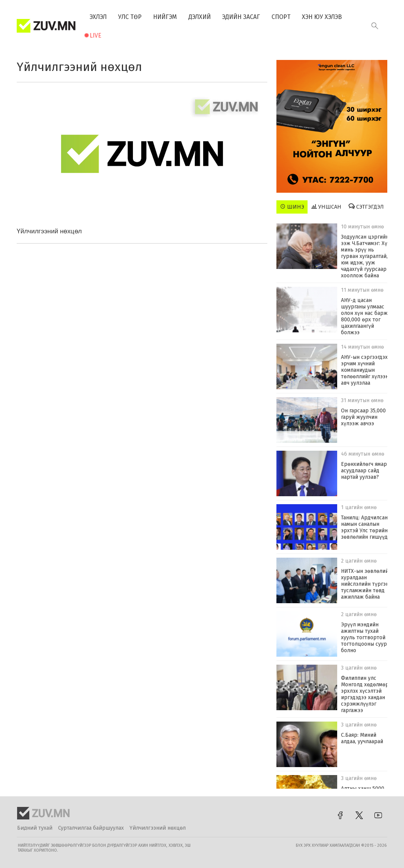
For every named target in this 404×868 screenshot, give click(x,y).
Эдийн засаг (241, 17)
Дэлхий (200, 17)
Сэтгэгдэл (366, 207)
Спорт (281, 17)
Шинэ (292, 207)
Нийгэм (165, 17)
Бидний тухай (35, 828)
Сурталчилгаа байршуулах (91, 828)
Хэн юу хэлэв (322, 17)
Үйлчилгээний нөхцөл (158, 828)
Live (95, 35)
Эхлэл (98, 17)
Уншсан (326, 207)
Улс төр (130, 17)
